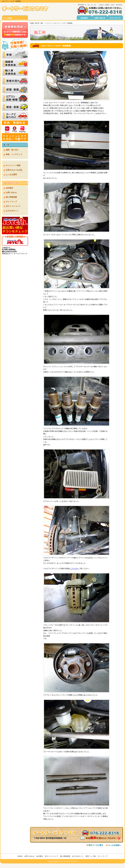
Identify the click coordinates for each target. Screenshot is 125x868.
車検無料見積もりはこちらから (76, 835)
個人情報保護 (11, 197)
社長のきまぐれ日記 (14, 170)
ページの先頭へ (114, 845)
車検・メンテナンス (14, 154)
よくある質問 (11, 175)
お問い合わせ (11, 192)
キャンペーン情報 (13, 165)
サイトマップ (11, 202)
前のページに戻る (95, 845)
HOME (32, 23)
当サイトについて (13, 206)
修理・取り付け (12, 150)
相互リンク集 (91, 856)
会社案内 (10, 188)
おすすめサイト (12, 211)
